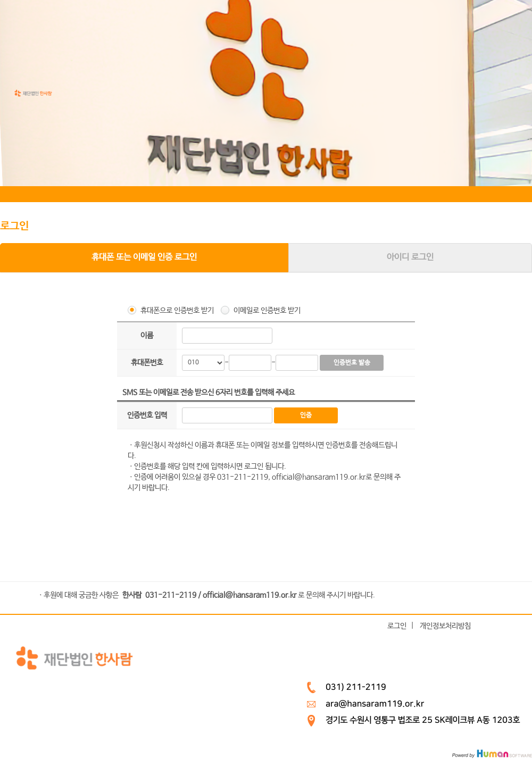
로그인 (397, 626)
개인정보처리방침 (445, 626)
